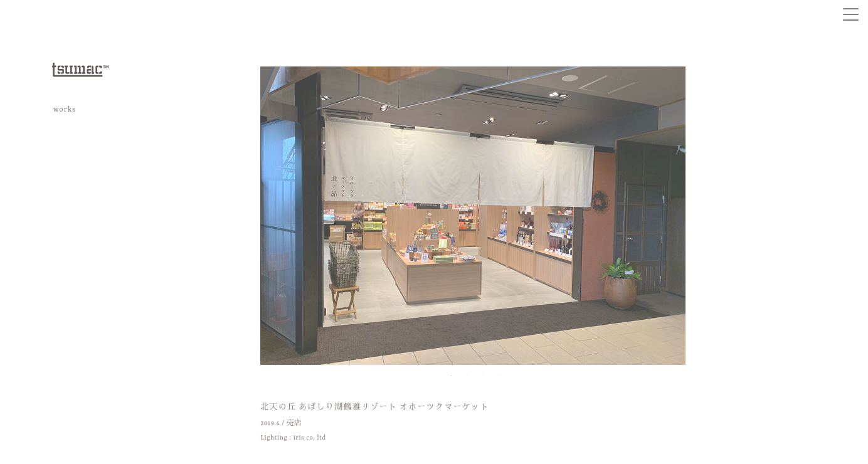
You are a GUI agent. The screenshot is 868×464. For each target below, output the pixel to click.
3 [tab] (481, 377)
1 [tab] (449, 377)
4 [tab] (496, 377)
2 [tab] (465, 377)
